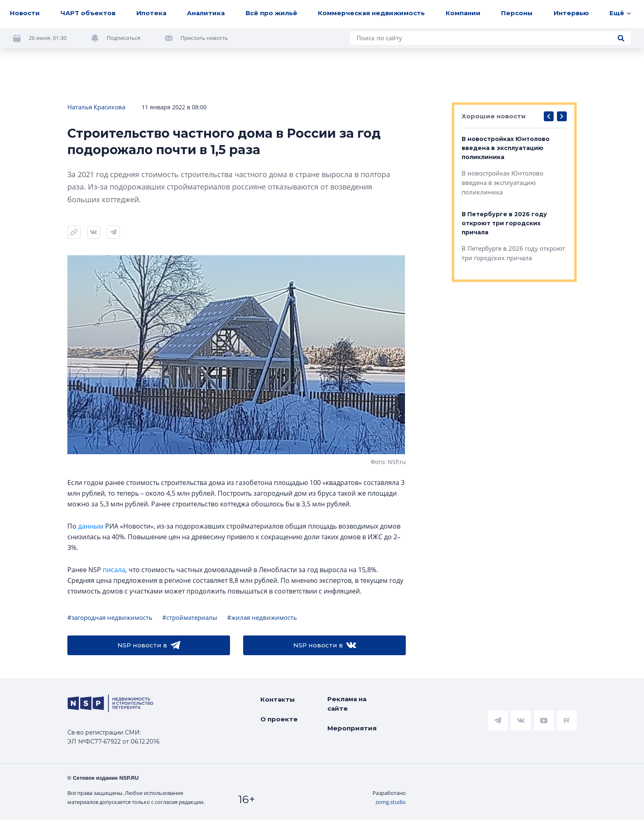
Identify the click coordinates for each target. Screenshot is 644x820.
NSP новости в (149, 645)
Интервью (571, 13)
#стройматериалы (190, 617)
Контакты (278, 699)
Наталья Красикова (96, 107)
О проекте (279, 719)
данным (91, 526)
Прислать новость (204, 38)
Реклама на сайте (347, 704)
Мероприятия (352, 728)
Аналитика (206, 13)
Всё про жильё (271, 13)
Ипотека (151, 13)
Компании (463, 13)
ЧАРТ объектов (88, 13)
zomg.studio (391, 802)
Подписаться (124, 38)
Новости (25, 13)
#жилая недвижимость (262, 617)
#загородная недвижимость (110, 617)
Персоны (517, 13)
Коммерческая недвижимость (371, 13)
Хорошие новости (494, 116)
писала (114, 570)
